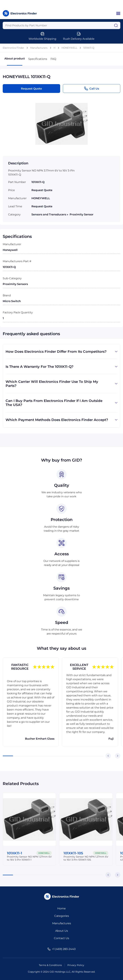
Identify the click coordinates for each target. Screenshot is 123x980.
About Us (62, 931)
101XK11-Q (89, 48)
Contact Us (62, 938)
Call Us (91, 89)
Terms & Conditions (50, 965)
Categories (62, 916)
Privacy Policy (76, 965)
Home (62, 908)
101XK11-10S (73, 853)
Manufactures (62, 923)
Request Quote (31, 89)
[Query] (62, 25)
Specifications (38, 59)
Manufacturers (39, 48)
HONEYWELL (69, 48)
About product (15, 61)
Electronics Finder (13, 48)
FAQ (53, 59)
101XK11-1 (15, 853)
